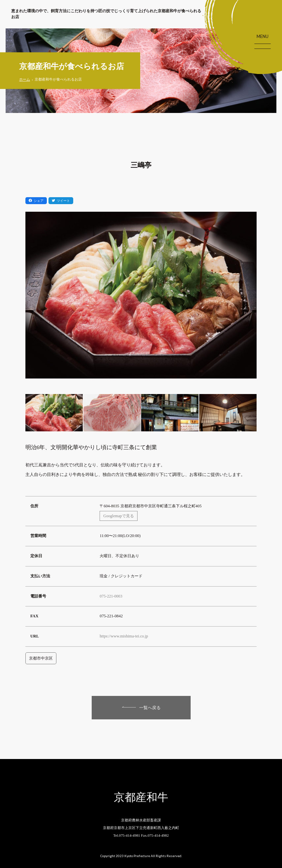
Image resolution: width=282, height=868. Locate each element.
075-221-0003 (111, 595)
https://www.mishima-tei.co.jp (124, 635)
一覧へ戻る (150, 706)
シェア (36, 201)
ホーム (25, 80)
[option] (141, 300)
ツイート (61, 201)
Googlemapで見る (119, 514)
